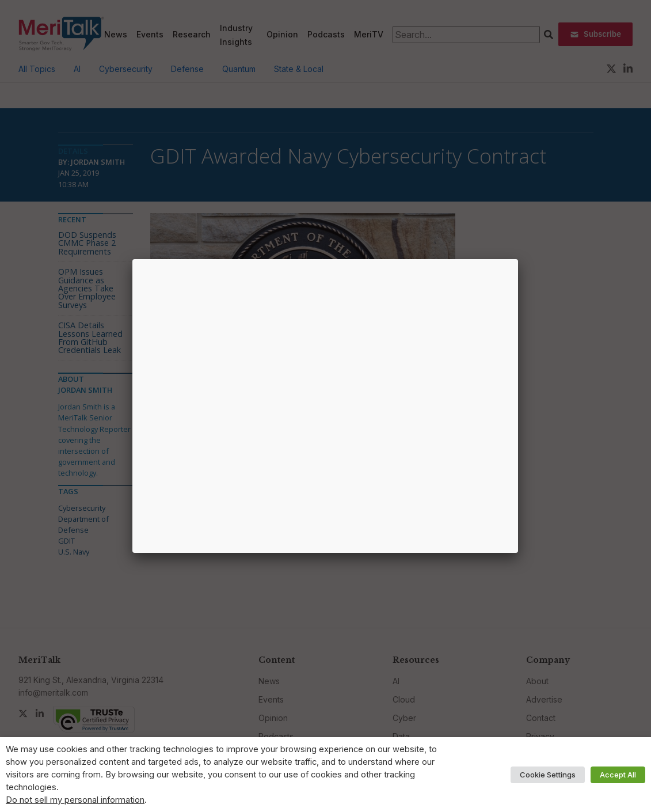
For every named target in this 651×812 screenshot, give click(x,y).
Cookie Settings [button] (548, 775)
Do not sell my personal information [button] (75, 800)
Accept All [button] (618, 775)
